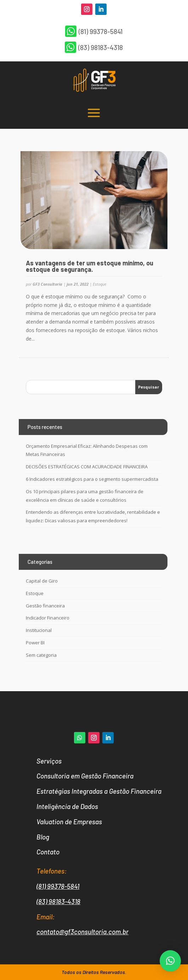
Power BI (35, 643)
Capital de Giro (42, 581)
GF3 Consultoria (47, 284)
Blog (43, 837)
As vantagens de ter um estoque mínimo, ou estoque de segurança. (90, 266)
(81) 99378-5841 (58, 886)
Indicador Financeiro (48, 618)
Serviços (49, 761)
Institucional (39, 630)
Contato (48, 852)
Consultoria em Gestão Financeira (85, 776)
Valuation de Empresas (69, 822)
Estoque (99, 284)
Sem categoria (41, 655)
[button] (170, 961)
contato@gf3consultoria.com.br (82, 932)
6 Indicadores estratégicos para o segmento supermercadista (92, 479)
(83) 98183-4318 (58, 901)
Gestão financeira (45, 606)
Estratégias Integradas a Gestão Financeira (99, 791)
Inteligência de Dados (67, 806)
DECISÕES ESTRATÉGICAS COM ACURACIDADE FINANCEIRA (87, 467)
